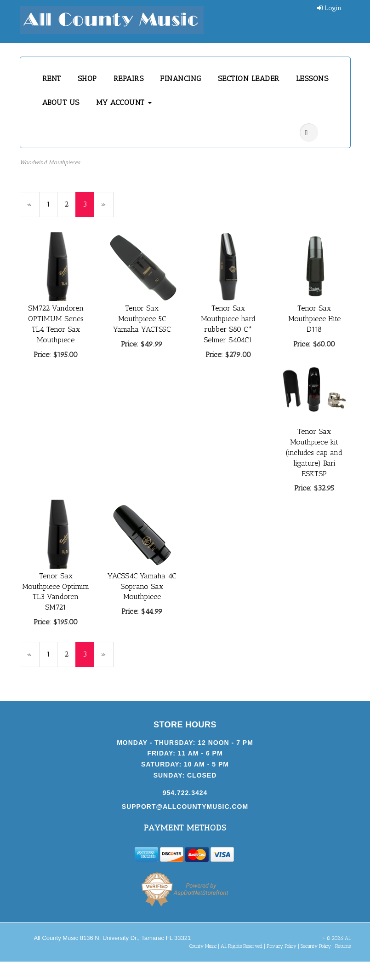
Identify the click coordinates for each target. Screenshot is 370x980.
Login (329, 8)
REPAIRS (129, 78)
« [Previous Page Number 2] (33, 208)
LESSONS (312, 78)
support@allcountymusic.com (185, 807)
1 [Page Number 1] (52, 204)
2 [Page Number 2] (70, 204)
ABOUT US (61, 102)
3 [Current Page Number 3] (88, 208)
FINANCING (181, 78)
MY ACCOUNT (124, 102)
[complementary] (303, 929)
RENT (52, 78)
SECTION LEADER (249, 78)
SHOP (87, 78)
